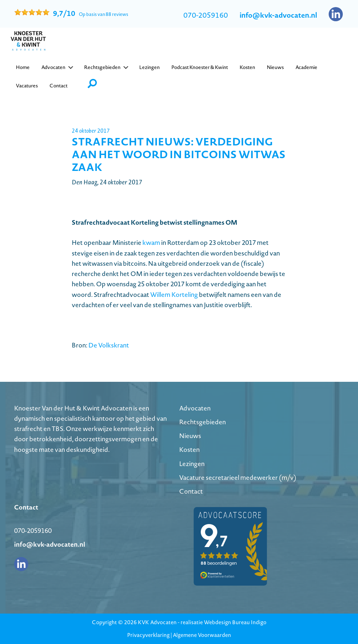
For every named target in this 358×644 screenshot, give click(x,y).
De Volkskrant (109, 345)
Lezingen (192, 464)
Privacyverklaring (148, 635)
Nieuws (190, 436)
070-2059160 (206, 15)
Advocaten (195, 408)
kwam (152, 243)
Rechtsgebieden (203, 422)
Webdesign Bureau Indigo (235, 622)
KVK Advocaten (157, 622)
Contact (191, 491)
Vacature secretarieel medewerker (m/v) (238, 478)
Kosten (189, 450)
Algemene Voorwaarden (202, 635)
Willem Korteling (174, 295)
